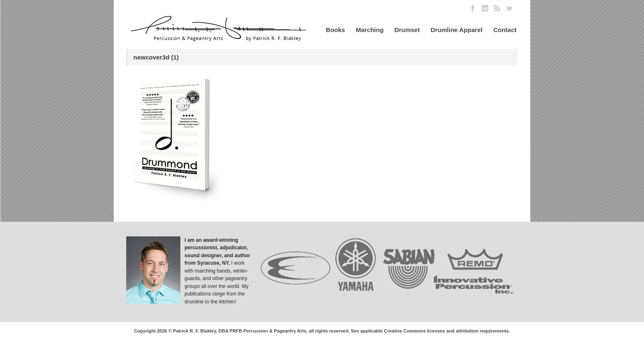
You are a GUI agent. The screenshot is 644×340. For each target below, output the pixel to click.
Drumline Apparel (457, 30)
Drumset (407, 30)
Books (335, 30)
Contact (505, 30)
